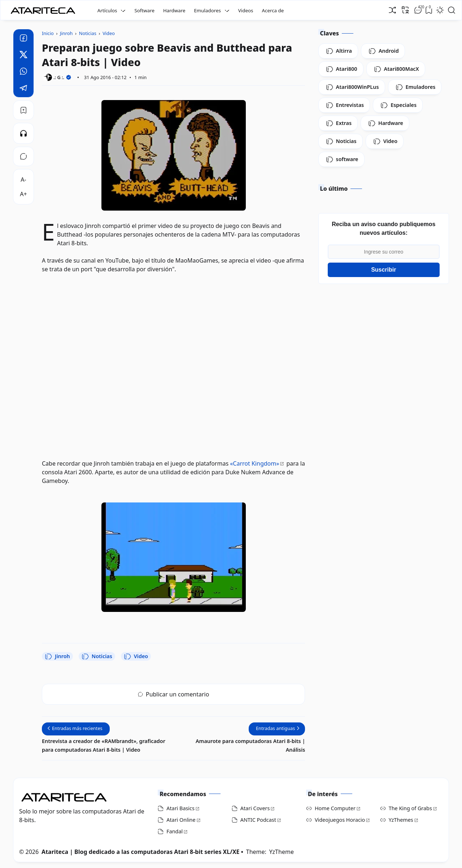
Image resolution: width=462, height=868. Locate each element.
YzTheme (282, 852)
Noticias (97, 656)
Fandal (175, 831)
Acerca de (273, 10)
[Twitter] (23, 56)
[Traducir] (405, 10)
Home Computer (335, 808)
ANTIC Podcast (258, 820)
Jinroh (57, 656)
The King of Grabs (410, 808)
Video (136, 656)
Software (144, 10)
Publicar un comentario (173, 694)
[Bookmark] (23, 110)
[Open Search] (452, 10)
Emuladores (207, 10)
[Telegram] (23, 89)
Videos (246, 10)
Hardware (174, 10)
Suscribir (383, 270)
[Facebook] (23, 39)
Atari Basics (180, 808)
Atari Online (181, 820)
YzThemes (401, 820)
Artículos (107, 10)
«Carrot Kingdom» (254, 463)
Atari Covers (255, 808)
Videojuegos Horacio (340, 820)
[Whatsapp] (23, 72)
